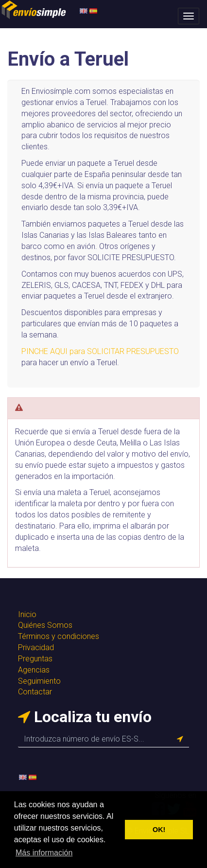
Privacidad (36, 647)
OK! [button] (159, 830)
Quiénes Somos (45, 625)
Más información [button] (44, 853)
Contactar (35, 692)
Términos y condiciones (59, 636)
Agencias (34, 670)
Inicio (27, 614)
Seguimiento (39, 681)
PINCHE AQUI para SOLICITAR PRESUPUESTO (100, 351)
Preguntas (35, 659)
